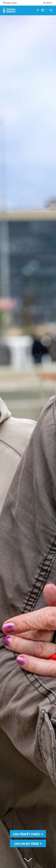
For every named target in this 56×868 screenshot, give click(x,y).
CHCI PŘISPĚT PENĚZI (26, 834)
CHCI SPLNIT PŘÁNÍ (26, 844)
